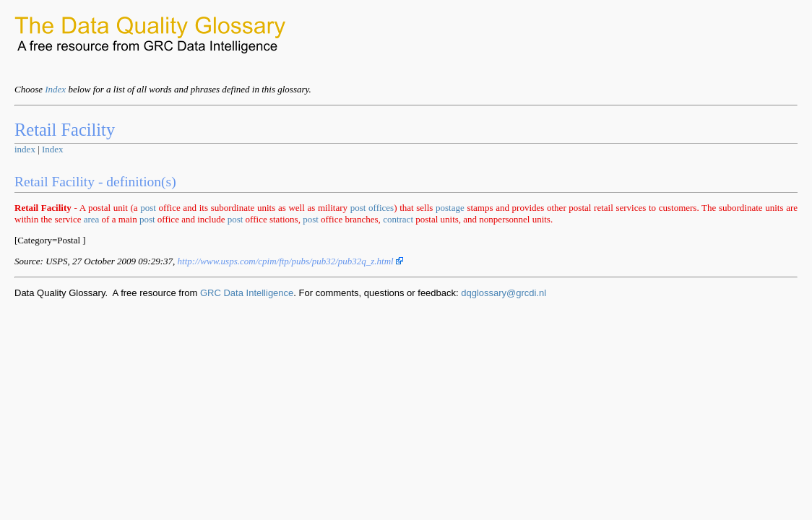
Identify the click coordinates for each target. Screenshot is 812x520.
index (25, 149)
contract (398, 219)
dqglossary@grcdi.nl (504, 293)
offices (381, 208)
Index (55, 89)
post (148, 208)
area (92, 219)
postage (450, 208)
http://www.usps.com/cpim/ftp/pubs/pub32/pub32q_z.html (290, 261)
